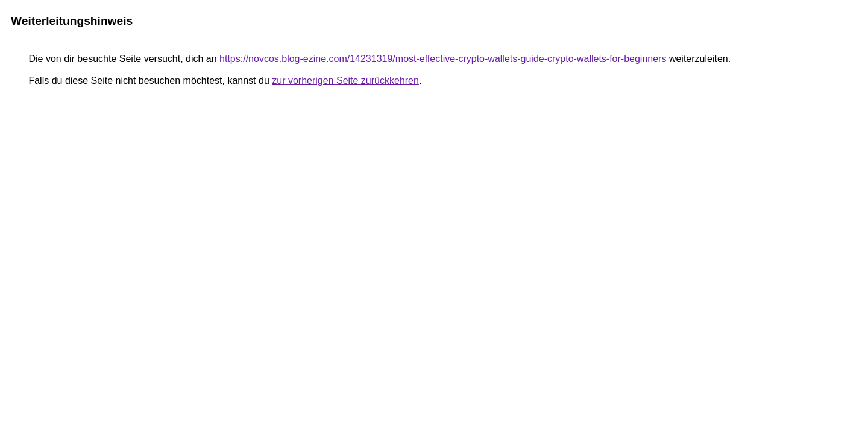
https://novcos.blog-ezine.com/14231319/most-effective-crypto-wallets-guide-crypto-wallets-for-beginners (443, 59)
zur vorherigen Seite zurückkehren (345, 80)
